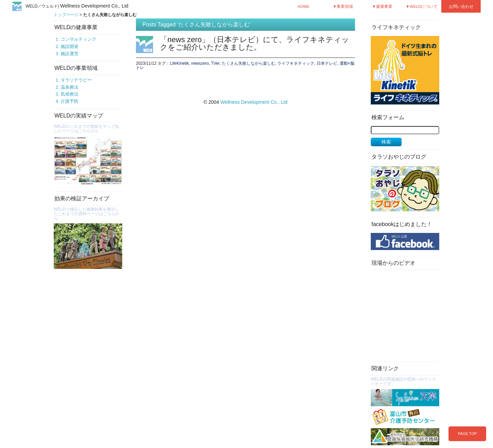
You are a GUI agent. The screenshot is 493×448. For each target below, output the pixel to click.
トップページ (66, 15)
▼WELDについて (422, 6)
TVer (215, 63)
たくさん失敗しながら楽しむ (249, 63)
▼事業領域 (343, 6)
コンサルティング (78, 39)
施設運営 (69, 54)
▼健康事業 (382, 6)
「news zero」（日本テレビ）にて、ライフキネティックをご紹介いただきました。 (255, 43)
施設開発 (69, 46)
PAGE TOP (467, 434)
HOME (304, 6)
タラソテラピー (76, 80)
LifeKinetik (179, 63)
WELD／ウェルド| (77, 6)
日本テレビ (327, 63)
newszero (200, 63)
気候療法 (69, 94)
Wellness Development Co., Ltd (254, 102)
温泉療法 (69, 87)
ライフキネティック (296, 63)
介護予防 (69, 101)
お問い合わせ (461, 6)
